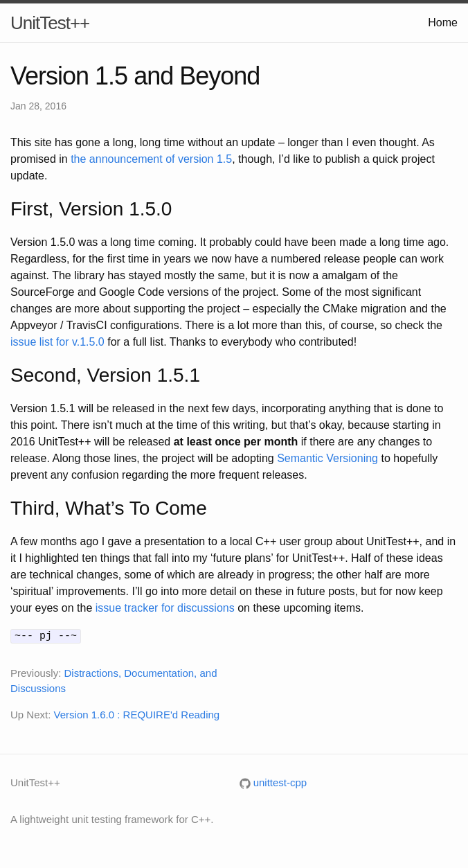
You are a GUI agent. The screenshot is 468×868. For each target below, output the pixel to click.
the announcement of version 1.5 (151, 159)
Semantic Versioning (327, 458)
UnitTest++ (50, 23)
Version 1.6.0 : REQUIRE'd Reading (137, 713)
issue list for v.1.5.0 (57, 342)
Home (443, 23)
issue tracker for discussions (165, 608)
